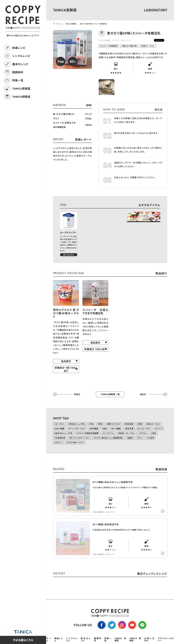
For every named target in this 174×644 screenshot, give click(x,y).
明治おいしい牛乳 (77, 424)
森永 (105, 429)
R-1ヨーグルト (145, 429)
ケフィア (159, 429)
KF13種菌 (116, 429)
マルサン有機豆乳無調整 (88, 433)
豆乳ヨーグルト (148, 46)
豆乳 (154, 433)
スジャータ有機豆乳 (109, 46)
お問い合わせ (149, 639)
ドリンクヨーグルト (77, 429)
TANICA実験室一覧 (110, 394)
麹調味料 (18, 72)
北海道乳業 (60, 438)
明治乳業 (129, 424)
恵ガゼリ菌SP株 (130, 46)
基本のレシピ (20, 64)
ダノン (141, 438)
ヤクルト (144, 433)
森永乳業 (130, 429)
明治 (101, 424)
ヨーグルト (116, 40)
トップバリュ (109, 433)
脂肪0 (131, 438)
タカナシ (59, 442)
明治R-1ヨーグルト (127, 433)
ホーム (49, 639)
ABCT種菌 (60, 429)
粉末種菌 (94, 429)
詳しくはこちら (69, 255)
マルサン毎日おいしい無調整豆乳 (109, 438)
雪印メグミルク (114, 424)
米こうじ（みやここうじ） (80, 438)
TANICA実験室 (21, 88)
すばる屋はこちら (23, 640)
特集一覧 (18, 80)
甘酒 (140, 424)
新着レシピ (19, 48)
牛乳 (92, 424)
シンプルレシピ (21, 56)
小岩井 (151, 438)
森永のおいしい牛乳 (64, 433)
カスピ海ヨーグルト (76, 442)
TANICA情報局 (21, 97)
